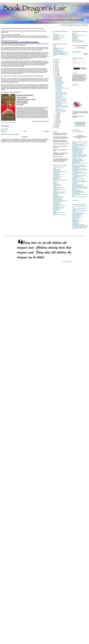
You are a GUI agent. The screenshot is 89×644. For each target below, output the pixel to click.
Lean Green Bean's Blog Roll (79, 181)
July (57, 115)
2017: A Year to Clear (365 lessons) (80, 144)
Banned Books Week (60, 82)
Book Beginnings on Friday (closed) (80, 226)
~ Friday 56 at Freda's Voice (78, 213)
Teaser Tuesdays (76, 218)
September (58, 81)
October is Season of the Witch (62, 94)
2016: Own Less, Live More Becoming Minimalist (78, 150)
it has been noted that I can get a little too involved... (20, 42)
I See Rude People (57, 185)
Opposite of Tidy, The (58, 196)
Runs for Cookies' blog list (78, 185)
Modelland (55, 194)
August (57, 114)
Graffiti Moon (56, 178)
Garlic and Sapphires (58, 177)
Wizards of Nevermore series (59, 214)
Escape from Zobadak (58, 175)
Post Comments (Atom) (13, 134)
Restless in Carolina (57, 202)
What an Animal (57, 39)
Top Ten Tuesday (76, 216)
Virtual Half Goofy (76, 193)
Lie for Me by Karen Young (59, 192)
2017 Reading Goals (58, 51)
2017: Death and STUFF (78, 145)
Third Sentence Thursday (78, 217)
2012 (56, 76)
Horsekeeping (56, 184)
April (57, 119)
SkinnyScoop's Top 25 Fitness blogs (80, 187)
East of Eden (56, 174)
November (58, 78)
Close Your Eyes (57, 170)
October (57, 80)
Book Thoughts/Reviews (58, 50)
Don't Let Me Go (57, 172)
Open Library (75, 184)
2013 (56, 75)
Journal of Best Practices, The (60, 190)
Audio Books (75, 33)
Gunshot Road (56, 179)
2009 (56, 126)
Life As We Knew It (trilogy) (59, 193)
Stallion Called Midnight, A (59, 205)
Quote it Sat (75, 219)
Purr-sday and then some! (61, 100)
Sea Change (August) (77, 186)
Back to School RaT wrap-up (61, 110)
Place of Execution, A (58, 199)
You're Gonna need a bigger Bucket (80, 197)
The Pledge (78, 46)
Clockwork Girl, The (57, 169)
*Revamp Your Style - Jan (78, 153)
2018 (56, 68)
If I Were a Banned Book (78, 176)
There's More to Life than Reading (80, 112)
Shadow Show (56, 203)
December (58, 77)
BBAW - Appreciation (60, 96)
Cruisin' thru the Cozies (58, 36)
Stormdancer (56, 206)
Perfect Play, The (57, 198)
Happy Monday (58, 84)
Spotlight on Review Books (59, 53)
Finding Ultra (56, 176)
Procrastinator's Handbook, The (60, 200)
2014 (56, 73)
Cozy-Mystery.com (80, 125)
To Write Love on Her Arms (78, 192)
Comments (76, 63)
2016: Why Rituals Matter (78, 148)
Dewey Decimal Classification (79, 165)
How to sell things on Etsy (78, 172)
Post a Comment (5, 129)
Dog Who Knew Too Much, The (60, 171)
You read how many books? (78, 42)
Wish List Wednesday (77, 215)
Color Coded (56, 35)
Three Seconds (56, 209)
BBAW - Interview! (59, 95)
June (57, 116)
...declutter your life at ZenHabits (79, 155)
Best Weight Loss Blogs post (78, 160)
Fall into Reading (59, 87)
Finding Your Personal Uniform (79, 169)
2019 (56, 67)
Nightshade (56, 195)
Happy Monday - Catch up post (62, 106)
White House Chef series (59, 212)
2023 (56, 61)
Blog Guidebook (76, 200)
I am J (54, 186)
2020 (56, 65)
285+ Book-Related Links (78, 132)
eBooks (74, 34)
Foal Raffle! (80, 136)
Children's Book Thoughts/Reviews (61, 52)
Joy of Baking (75, 177)
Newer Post (4, 131)
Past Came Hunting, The (58, 197)
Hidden (55, 183)
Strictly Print (75, 38)
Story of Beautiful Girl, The (59, 207)
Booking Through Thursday (78, 225)
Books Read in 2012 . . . (60, 109)
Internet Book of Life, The (59, 188)
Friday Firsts (75, 222)
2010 (56, 125)
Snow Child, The (57, 204)
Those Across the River (58, 208)
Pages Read (75, 37)
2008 (56, 128)
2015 (56, 72)
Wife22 (55, 213)
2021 (56, 64)
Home (25, 131)
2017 (56, 69)
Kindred (55, 191)
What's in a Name (57, 40)
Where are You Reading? (78, 41)
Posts (75, 60)
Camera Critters (76, 223)
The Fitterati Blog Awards (78, 191)
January (57, 122)
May (57, 118)
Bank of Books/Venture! (77, 159)
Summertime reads (76, 190)
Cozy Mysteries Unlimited (80, 126)
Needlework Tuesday (77, 220)
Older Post (46, 131)
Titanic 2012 (56, 210)
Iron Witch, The (56, 189)
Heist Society (56, 182)
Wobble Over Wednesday (78, 214)
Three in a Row (76, 40)
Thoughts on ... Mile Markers (61, 101)
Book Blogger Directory (77, 161)
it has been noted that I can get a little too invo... (62, 89)
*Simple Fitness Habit (77, 154)
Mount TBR (56, 37)
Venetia (55, 211)
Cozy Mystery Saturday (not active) (80, 227)
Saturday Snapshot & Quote (61, 93)
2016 (56, 71)
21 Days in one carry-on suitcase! (79, 156)
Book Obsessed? (76, 162)
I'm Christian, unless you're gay (79, 175)
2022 (56, 63)
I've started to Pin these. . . (59, 167)
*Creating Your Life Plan (77, 151)
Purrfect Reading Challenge (59, 38)
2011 (56, 124)
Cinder (55, 168)
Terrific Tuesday (59, 90)
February (58, 121)
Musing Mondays (76, 221)
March (57, 120)
